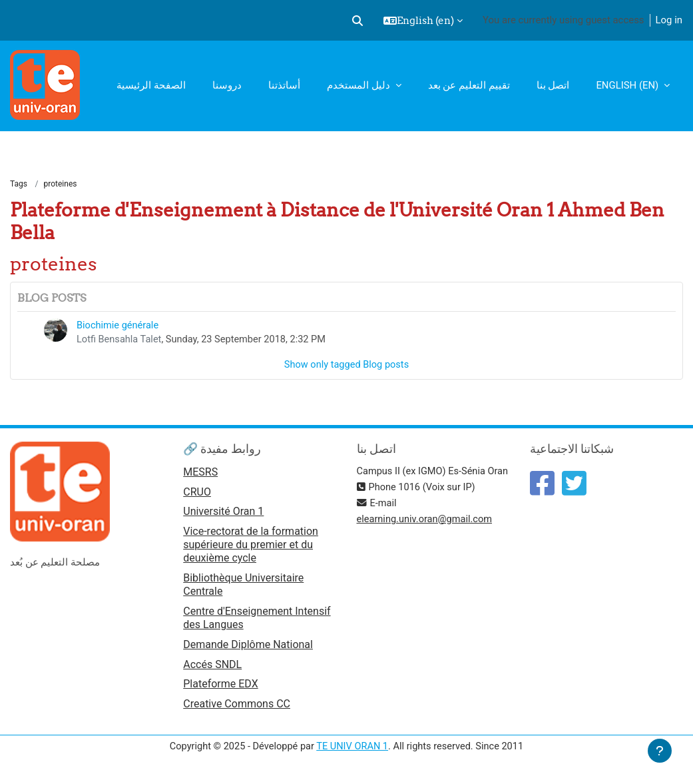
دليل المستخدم (359, 85)
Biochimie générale (118, 326)
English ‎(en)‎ (628, 85)
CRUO (197, 494)
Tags (19, 185)
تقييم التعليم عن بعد (469, 85)
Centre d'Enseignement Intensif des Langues (257, 620)
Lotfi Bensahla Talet (120, 340)
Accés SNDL (212, 666)
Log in (669, 20)
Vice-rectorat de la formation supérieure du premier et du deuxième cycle (251, 547)
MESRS (200, 474)
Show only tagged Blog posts (347, 366)
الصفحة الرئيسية (151, 85)
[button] (357, 21)
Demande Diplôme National (248, 646)
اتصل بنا (553, 85)
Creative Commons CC (237, 707)
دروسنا (227, 85)
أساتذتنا (284, 85)
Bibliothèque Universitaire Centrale (243, 587)
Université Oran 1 (223, 515)
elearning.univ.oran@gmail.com (426, 536)
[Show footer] (660, 751)
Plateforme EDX (220, 687)
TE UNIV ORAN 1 (352, 749)
